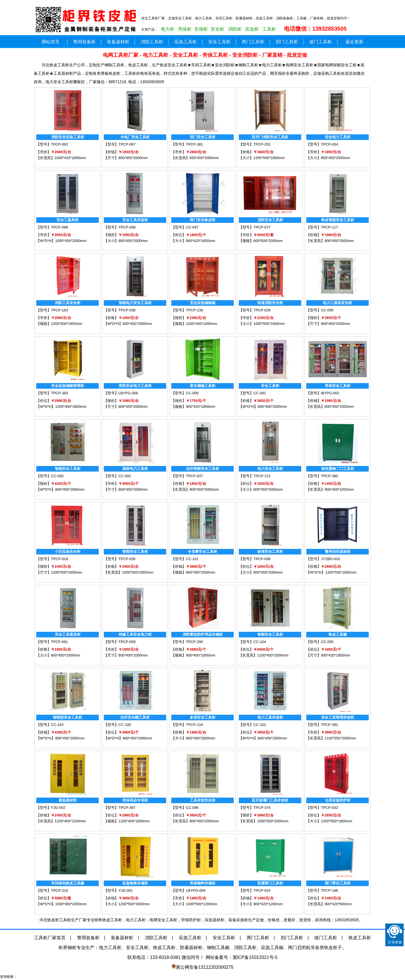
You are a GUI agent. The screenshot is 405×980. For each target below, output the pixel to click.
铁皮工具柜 (360, 938)
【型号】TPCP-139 (187, 310)
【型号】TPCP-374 (255, 808)
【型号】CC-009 (185, 393)
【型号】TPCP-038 (120, 310)
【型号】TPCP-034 (322, 144)
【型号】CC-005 (320, 642)
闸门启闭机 (299, 948)
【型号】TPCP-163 (52, 310)
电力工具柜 (110, 948)
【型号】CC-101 (185, 559)
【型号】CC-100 (117, 725)
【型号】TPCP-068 (52, 227)
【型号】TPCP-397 (120, 808)
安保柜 (201, 29)
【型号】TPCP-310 (52, 890)
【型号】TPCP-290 (187, 642)
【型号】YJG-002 (51, 808)
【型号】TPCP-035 (120, 559)
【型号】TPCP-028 (255, 310)
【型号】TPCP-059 (120, 642)
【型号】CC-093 (50, 476)
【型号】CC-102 (252, 725)
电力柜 (168, 29)
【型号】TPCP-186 (322, 890)
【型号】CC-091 (252, 393)
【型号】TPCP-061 (52, 642)
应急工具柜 (186, 42)
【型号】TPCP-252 (255, 144)
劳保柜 (185, 29)
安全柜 (217, 29)
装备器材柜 (118, 42)
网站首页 (51, 42)
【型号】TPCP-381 (187, 144)
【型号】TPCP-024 (255, 890)
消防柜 (235, 29)
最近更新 (354, 42)
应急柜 (252, 29)
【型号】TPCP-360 (322, 476)
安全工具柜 (219, 42)
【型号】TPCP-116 (187, 725)
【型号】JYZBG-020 (323, 559)
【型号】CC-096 (185, 808)
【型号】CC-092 (117, 476)
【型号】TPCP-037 (187, 476)
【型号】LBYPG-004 (188, 890)
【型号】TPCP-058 (120, 227)
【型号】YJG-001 (118, 890)
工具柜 (269, 29)
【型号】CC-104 (252, 642)
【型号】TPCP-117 (322, 227)
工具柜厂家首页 (50, 938)
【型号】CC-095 (320, 310)
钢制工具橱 (218, 948)
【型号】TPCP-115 (255, 476)
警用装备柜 (84, 42)
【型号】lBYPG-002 (323, 393)
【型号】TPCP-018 (52, 559)
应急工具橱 (272, 948)
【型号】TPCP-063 (52, 144)
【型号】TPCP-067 (120, 144)
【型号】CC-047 (185, 227)
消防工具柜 (152, 42)
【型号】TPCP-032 (322, 808)
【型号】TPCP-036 (255, 559)
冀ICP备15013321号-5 (255, 957)
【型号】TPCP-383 (52, 393)
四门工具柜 (287, 42)
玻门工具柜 (321, 42)
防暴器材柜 (191, 948)
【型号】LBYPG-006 (121, 393)
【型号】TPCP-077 (255, 227)
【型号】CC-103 (50, 725)
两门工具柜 (253, 42)
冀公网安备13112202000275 (205, 967)
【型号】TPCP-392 (322, 725)
